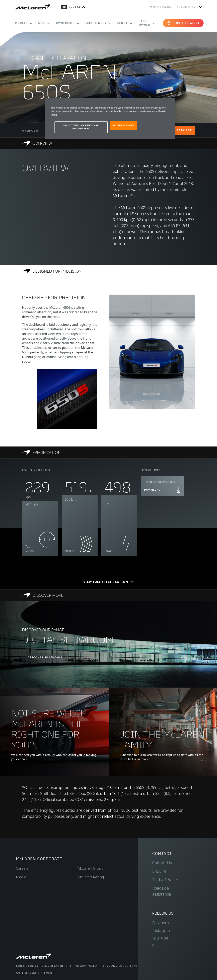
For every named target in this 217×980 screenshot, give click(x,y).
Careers (22, 868)
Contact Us (162, 863)
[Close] (169, 103)
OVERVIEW (30, 131)
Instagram (162, 930)
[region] (110, 119)
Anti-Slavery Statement (35, 973)
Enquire (159, 871)
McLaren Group (91, 868)
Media (21, 877)
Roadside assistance (162, 891)
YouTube (160, 938)
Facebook (161, 923)
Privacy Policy (86, 966)
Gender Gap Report (57, 966)
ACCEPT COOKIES (123, 125)
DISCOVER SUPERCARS (45, 657)
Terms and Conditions (119, 966)
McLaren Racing (91, 877)
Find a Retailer (165, 880)
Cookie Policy (27, 966)
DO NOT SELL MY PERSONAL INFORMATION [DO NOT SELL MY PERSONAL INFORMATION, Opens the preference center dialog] (81, 127)
